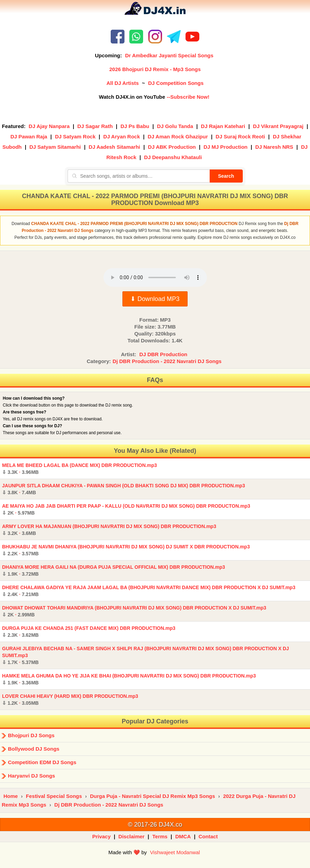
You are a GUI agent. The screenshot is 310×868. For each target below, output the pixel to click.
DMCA (183, 836)
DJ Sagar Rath (95, 126)
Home (11, 796)
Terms (160, 836)
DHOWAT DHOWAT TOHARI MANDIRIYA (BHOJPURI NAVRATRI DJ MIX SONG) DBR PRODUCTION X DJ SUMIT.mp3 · (134, 611)
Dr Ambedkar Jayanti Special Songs (169, 55)
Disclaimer (131, 836)
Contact (208, 836)
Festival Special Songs (54, 796)
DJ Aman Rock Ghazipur (178, 136)
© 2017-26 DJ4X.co (155, 825)
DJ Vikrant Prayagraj (278, 126)
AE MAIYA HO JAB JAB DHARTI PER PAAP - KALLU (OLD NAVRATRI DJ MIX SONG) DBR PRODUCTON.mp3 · (126, 509)
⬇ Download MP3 (155, 299)
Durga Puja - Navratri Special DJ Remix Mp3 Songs (153, 796)
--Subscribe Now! (188, 97)
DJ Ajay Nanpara (49, 126)
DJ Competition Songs (176, 83)
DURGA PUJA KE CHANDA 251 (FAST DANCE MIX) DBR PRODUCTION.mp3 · (89, 632)
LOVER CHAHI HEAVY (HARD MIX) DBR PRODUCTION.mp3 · (70, 700)
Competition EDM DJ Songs (42, 762)
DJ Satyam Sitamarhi (55, 147)
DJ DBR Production (163, 354)
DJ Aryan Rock (122, 136)
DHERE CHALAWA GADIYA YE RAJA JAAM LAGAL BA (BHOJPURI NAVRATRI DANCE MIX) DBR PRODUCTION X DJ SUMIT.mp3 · (149, 591)
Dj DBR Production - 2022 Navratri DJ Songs (167, 361)
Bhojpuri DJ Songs (31, 735)
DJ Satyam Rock (75, 136)
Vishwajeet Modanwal (175, 852)
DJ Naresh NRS (274, 147)
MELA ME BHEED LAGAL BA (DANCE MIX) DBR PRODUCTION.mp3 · (79, 469)
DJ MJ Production (226, 147)
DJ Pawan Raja (29, 136)
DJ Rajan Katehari (223, 126)
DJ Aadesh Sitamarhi (114, 147)
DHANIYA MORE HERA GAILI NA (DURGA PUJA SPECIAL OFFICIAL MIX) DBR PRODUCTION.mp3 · (114, 570)
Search (226, 176)
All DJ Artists (123, 83)
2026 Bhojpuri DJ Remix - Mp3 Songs (155, 69)
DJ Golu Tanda (175, 126)
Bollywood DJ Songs (34, 749)
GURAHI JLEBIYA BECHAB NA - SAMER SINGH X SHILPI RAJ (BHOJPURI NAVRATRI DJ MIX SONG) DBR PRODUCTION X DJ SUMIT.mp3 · (146, 655)
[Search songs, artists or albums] (139, 176)
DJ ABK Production (172, 147)
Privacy (101, 836)
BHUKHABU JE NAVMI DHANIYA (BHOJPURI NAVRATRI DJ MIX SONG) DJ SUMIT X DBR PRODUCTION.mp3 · (126, 550)
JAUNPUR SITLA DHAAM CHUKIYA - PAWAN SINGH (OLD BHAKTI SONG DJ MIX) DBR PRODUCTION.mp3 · (123, 489)
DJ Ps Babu (135, 126)
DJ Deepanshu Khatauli (173, 157)
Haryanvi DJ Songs (32, 776)
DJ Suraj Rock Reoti (240, 136)
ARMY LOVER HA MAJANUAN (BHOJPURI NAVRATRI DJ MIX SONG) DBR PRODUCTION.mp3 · (109, 530)
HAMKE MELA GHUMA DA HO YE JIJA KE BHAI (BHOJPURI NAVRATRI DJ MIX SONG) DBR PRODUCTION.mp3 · (129, 679)
